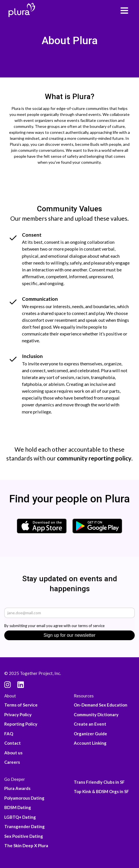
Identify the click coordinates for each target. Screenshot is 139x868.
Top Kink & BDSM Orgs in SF (101, 791)
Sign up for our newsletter (69, 635)
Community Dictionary (96, 715)
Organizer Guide (90, 734)
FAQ (9, 734)
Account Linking (90, 743)
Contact (13, 743)
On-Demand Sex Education (101, 705)
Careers (12, 762)
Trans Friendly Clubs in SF (99, 782)
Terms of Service (21, 705)
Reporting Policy (21, 724)
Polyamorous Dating (24, 798)
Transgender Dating (24, 826)
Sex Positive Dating (24, 836)
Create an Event (90, 724)
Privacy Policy (18, 715)
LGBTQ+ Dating (20, 817)
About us (13, 753)
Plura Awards (17, 788)
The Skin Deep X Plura (26, 846)
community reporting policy (94, 458)
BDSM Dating (18, 807)
